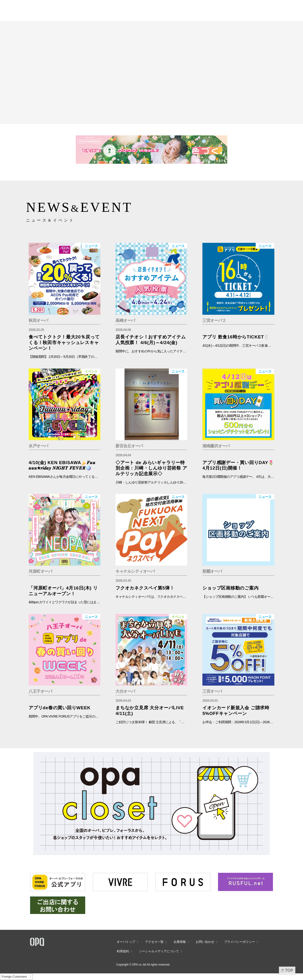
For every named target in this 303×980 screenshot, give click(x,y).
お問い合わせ (205, 942)
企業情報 (180, 942)
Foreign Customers (14, 977)
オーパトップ (126, 942)
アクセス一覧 (154, 942)
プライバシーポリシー (240, 942)
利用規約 (123, 951)
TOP (289, 970)
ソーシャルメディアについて (159, 951)
